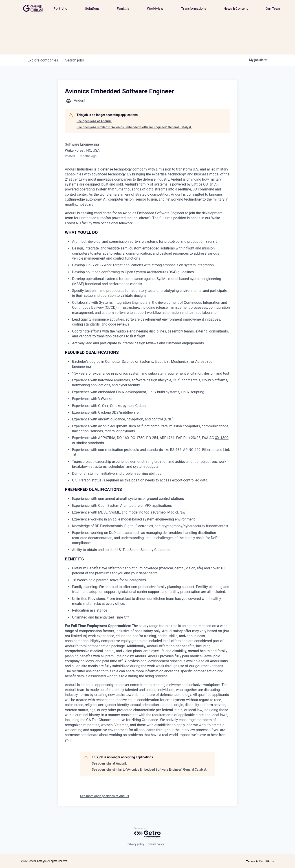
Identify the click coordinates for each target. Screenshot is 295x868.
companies (43, 60)
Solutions (92, 9)
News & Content (236, 9)
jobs (74, 60)
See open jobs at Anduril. (94, 121)
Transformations (194, 9)
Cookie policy (156, 844)
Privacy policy (136, 844)
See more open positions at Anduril (105, 796)
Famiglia (123, 9)
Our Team (273, 9)
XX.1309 (222, 438)
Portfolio (61, 9)
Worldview (155, 9)
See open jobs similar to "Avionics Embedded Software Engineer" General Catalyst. (134, 127)
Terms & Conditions (260, 861)
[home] (33, 8)
